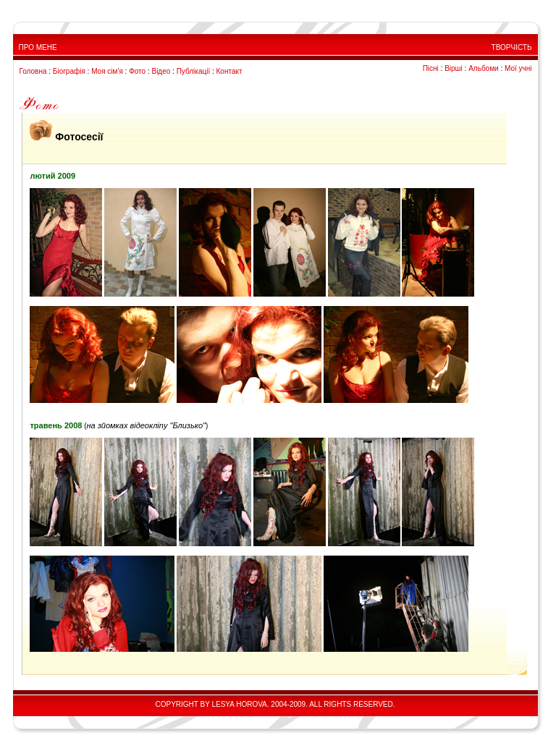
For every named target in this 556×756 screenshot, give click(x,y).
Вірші (454, 68)
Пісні (431, 68)
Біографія (69, 71)
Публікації (194, 71)
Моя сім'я (107, 71)
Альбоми (483, 68)
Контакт (229, 71)
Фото (137, 71)
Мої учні (518, 68)
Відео (161, 71)
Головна (33, 71)
